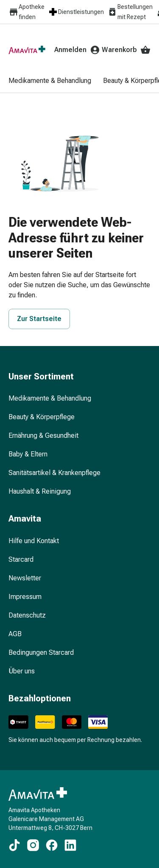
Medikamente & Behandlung (50, 398)
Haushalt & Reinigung (40, 491)
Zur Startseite (39, 319)
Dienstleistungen (76, 12)
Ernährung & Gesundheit (43, 435)
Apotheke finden (26, 12)
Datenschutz (27, 615)
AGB (15, 634)
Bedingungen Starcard (41, 652)
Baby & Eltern (28, 454)
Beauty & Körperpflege (42, 417)
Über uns (22, 671)
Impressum (25, 597)
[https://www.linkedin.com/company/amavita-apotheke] (70, 845)
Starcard (21, 559)
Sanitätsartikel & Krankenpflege (54, 473)
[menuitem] (56, 81)
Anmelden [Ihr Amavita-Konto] (77, 50)
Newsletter (25, 578)
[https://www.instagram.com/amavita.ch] (33, 845)
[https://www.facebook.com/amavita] (52, 845)
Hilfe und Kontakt (34, 541)
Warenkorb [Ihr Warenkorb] (126, 50)
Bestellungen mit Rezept (130, 12)
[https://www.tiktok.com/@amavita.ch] (14, 845)
